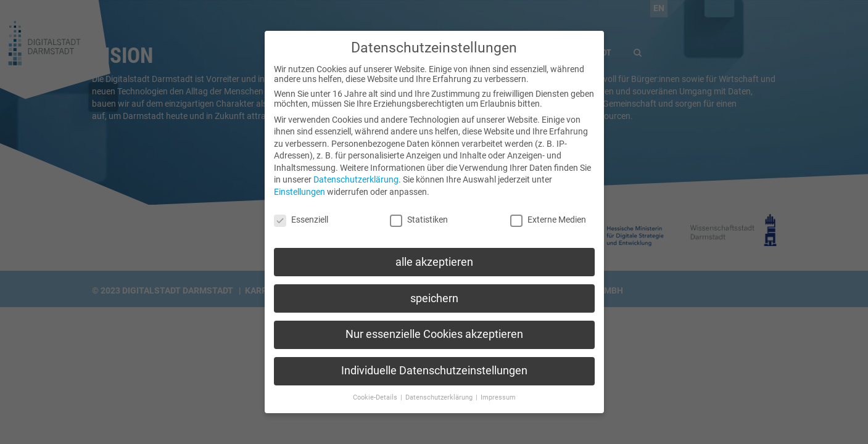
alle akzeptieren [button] (434, 252)
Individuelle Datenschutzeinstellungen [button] (434, 361)
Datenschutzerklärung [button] (440, 388)
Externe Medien (548, 210)
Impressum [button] (498, 388)
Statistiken (419, 210)
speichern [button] (434, 289)
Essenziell (301, 210)
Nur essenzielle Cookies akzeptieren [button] (434, 325)
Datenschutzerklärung (356, 170)
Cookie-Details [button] (376, 388)
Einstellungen (300, 183)
